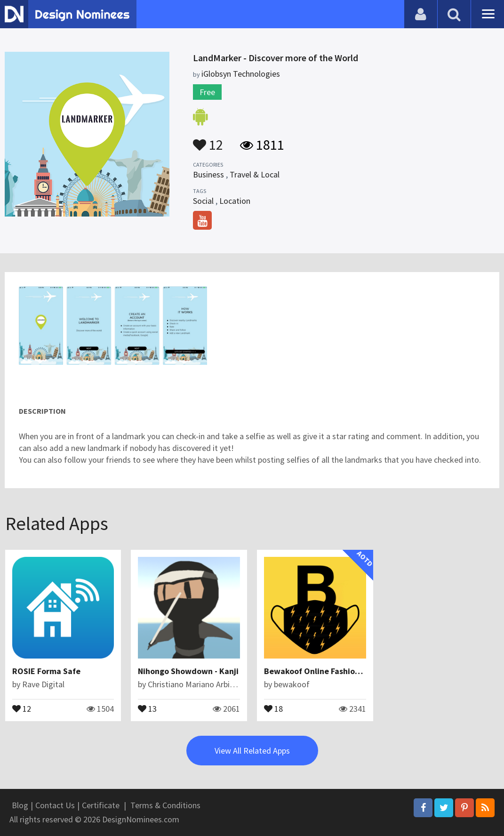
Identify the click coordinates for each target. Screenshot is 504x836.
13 (147, 708)
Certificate (101, 805)
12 (208, 140)
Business (208, 174)
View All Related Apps (252, 751)
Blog (20, 805)
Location (235, 201)
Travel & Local (255, 174)
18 (273, 708)
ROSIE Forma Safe (46, 671)
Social (203, 201)
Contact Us (55, 805)
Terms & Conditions (165, 805)
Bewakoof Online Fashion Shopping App (338, 671)
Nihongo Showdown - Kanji (188, 671)
